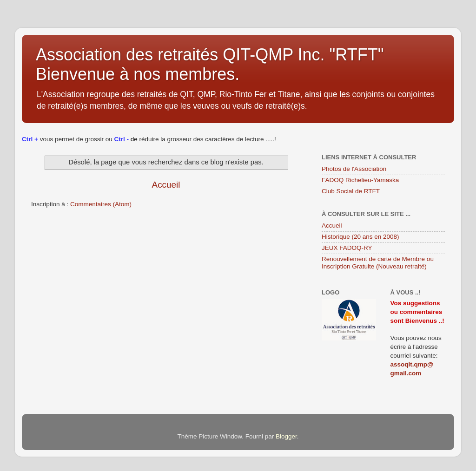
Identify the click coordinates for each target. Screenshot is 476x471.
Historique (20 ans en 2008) (360, 237)
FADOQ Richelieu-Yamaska (360, 180)
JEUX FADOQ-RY (347, 248)
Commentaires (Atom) (101, 204)
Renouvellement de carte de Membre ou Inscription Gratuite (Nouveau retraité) (378, 263)
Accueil (166, 185)
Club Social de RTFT (351, 191)
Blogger (286, 436)
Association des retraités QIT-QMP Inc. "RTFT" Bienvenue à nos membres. (210, 64)
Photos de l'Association (354, 169)
